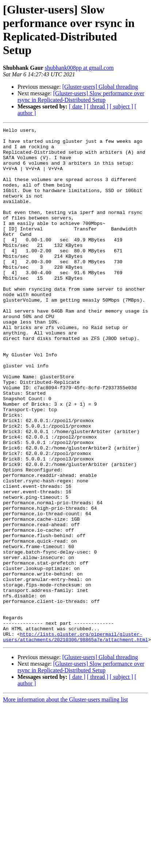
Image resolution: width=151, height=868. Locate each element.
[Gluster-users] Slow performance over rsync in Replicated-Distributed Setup (81, 97)
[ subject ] (121, 106)
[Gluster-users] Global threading (100, 87)
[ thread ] (98, 106)
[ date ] (77, 106)
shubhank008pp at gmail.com (79, 68)
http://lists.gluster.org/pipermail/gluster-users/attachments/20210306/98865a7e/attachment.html (75, 739)
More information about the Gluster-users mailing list (65, 802)
